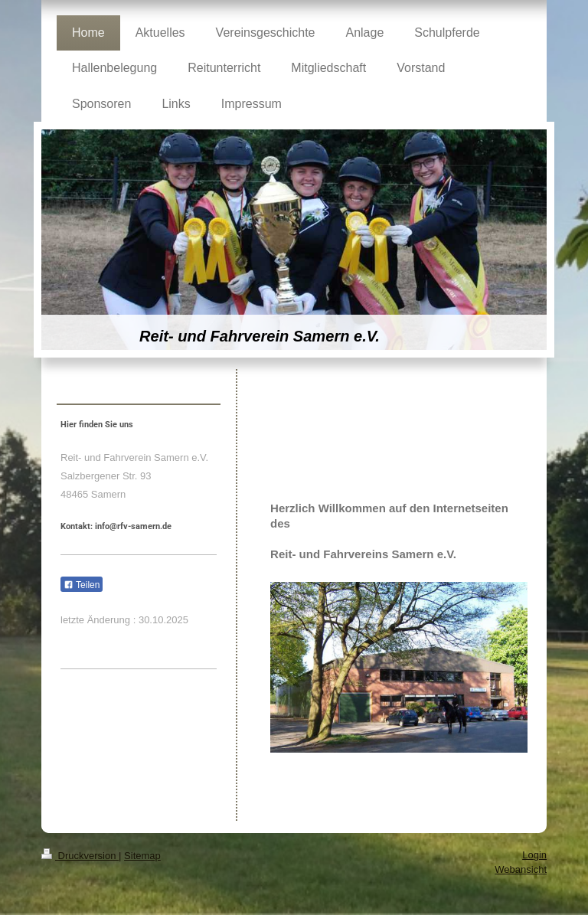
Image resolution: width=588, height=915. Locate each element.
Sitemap (142, 856)
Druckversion (80, 856)
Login (534, 855)
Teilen (82, 585)
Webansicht (521, 869)
